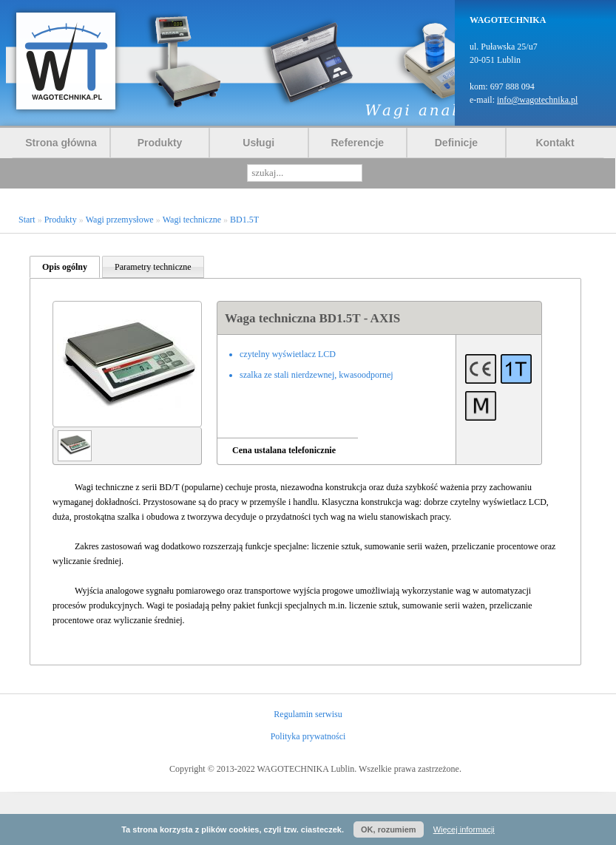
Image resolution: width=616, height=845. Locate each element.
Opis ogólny (65, 267)
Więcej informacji (464, 829)
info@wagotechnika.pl (537, 100)
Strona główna (61, 143)
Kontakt (555, 143)
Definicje (456, 143)
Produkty (160, 143)
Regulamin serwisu (308, 714)
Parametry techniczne (153, 267)
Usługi (258, 143)
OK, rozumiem (389, 829)
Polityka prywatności (308, 736)
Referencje (358, 143)
